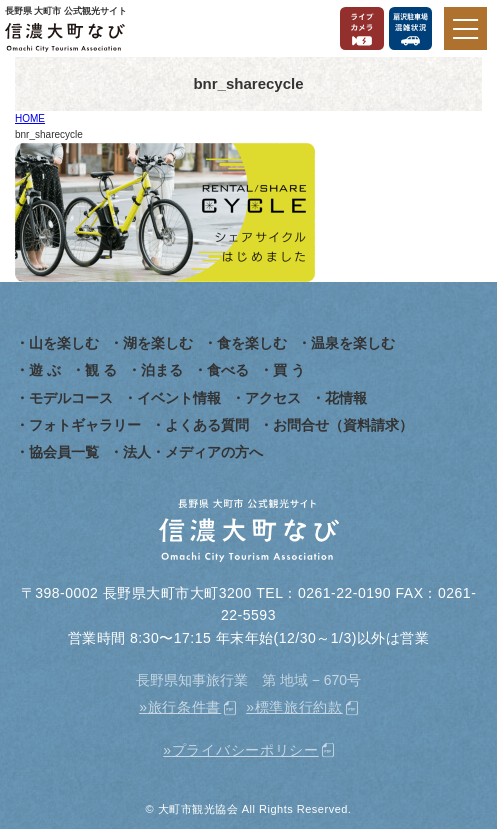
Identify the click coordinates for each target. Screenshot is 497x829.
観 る (101, 370)
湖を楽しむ (158, 343)
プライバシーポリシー (245, 750)
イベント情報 (179, 398)
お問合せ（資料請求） (343, 425)
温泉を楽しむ (353, 343)
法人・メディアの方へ (193, 452)
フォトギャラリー (85, 425)
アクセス (273, 398)
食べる (228, 370)
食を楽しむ (252, 343)
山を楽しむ (64, 343)
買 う (289, 370)
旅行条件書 (185, 707)
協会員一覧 (64, 452)
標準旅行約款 (299, 707)
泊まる (162, 370)
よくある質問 (207, 425)
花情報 (346, 398)
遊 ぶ (45, 370)
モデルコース (71, 398)
